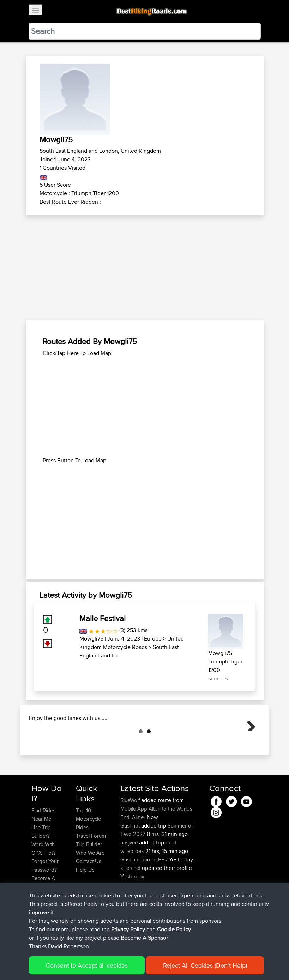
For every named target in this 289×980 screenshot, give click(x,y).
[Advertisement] (145, 267)
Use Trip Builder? (41, 867)
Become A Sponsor (144, 938)
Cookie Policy (174, 929)
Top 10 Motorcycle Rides (88, 854)
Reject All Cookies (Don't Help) (205, 965)
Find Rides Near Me (43, 850)
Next (248, 741)
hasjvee (130, 878)
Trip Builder (89, 880)
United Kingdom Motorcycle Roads (132, 643)
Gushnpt (131, 861)
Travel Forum (91, 871)
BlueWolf (131, 835)
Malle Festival (103, 618)
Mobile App (134, 844)
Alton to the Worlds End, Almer (156, 848)
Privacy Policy (128, 929)
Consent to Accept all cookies (87, 965)
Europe (153, 639)
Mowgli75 (91, 639)
